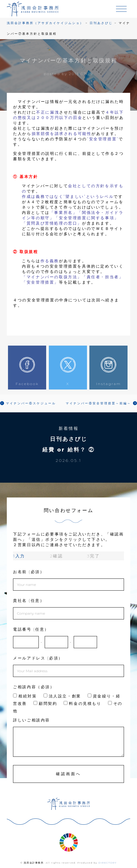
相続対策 (25, 696)
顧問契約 (45, 703)
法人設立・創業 (62, 696)
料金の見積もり (82, 703)
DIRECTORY (108, 863)
